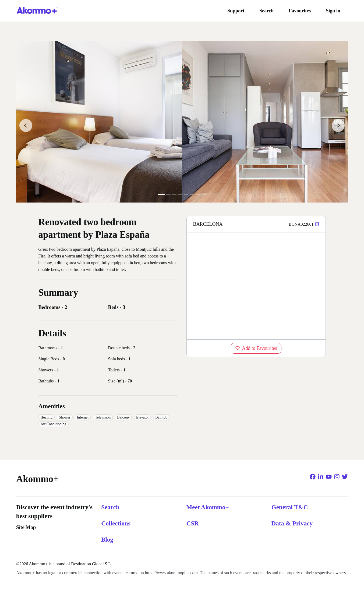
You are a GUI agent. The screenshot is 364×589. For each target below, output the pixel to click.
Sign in (333, 11)
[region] (256, 286)
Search (266, 11)
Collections (116, 523)
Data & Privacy (292, 523)
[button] (317, 224)
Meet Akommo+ (208, 507)
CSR (193, 523)
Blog (107, 540)
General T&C (290, 507)
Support (236, 11)
